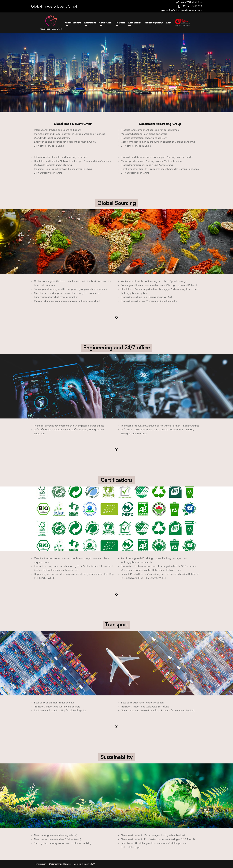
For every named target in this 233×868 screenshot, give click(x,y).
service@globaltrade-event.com (182, 10)
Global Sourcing (73, 23)
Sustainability (134, 23)
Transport (120, 23)
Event (168, 23)
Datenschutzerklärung (60, 864)
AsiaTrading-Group (153, 23)
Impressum (41, 864)
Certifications (106, 23)
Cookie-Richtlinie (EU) (84, 864)
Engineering (90, 23)
